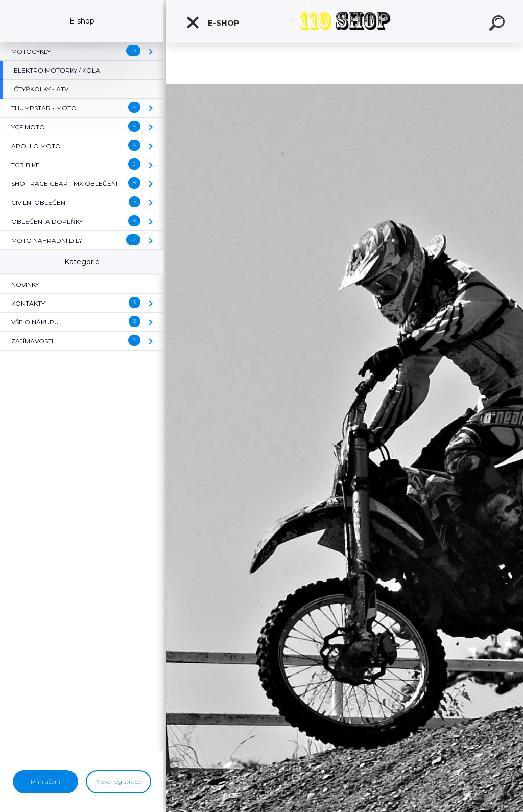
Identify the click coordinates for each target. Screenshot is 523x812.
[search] (498, 25)
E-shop (212, 22)
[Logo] (345, 22)
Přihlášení (45, 782)
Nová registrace (118, 782)
